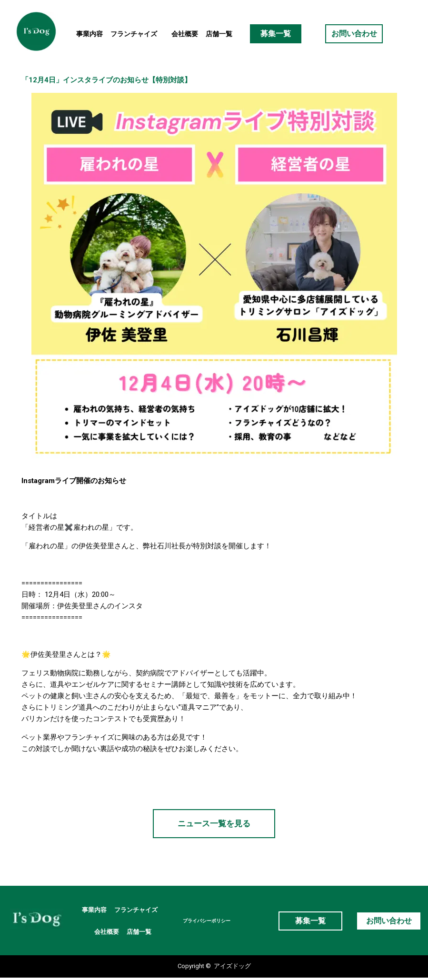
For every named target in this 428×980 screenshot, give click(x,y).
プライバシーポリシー (208, 922)
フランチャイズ (137, 34)
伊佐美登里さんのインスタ (100, 606)
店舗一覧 (219, 34)
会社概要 (185, 34)
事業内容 (90, 34)
